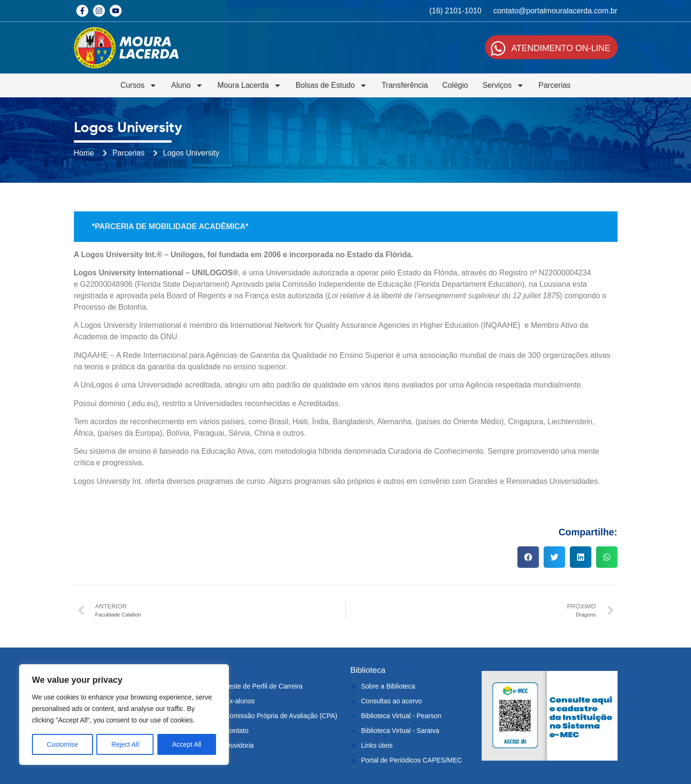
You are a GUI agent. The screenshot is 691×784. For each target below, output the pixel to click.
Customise (62, 744)
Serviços (503, 85)
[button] (528, 557)
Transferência (405, 85)
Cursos (139, 85)
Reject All (125, 744)
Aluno (187, 85)
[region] (124, 715)
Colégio (455, 85)
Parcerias (555, 85)
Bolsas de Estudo (332, 85)
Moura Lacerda (249, 85)
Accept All (187, 744)
